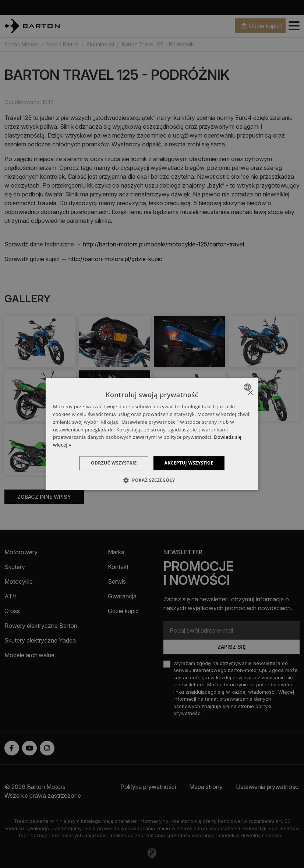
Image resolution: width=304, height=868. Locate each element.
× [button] (250, 393)
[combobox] (248, 387)
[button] (152, 480)
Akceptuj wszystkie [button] (189, 463)
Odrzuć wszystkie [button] (114, 463)
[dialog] (152, 434)
